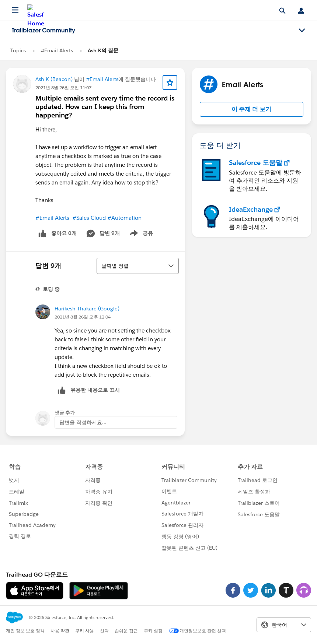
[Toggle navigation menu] (302, 31)
